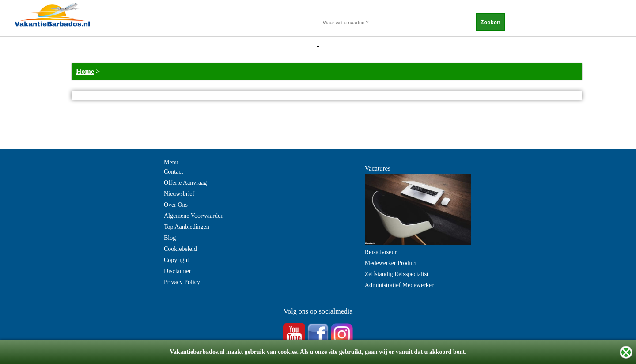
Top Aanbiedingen (187, 227)
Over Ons (176, 205)
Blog (170, 238)
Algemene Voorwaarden (194, 216)
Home (85, 71)
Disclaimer (177, 271)
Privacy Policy (182, 282)
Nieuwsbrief (179, 194)
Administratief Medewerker (399, 285)
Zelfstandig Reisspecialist (397, 274)
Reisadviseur (381, 252)
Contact (174, 172)
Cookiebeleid (180, 249)
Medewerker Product (391, 263)
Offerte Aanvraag (185, 183)
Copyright (176, 260)
